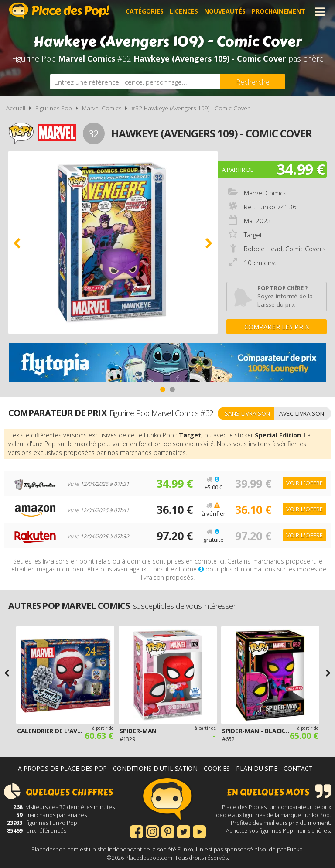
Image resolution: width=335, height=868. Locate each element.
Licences (184, 12)
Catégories (145, 12)
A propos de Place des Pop (62, 768)
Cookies (217, 768)
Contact (298, 768)
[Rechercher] (253, 82)
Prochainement (279, 12)
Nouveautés (225, 12)
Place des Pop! (59, 11)
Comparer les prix (277, 327)
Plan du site (257, 768)
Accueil (16, 108)
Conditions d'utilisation (155, 768)
